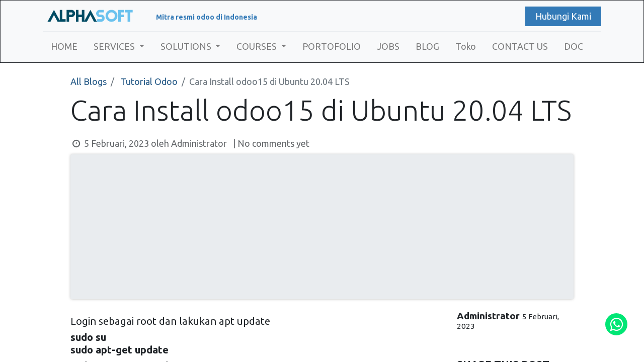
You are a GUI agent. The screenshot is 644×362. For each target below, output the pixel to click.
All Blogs (89, 81)
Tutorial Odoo (149, 81)
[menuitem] (64, 47)
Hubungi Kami (563, 16)
